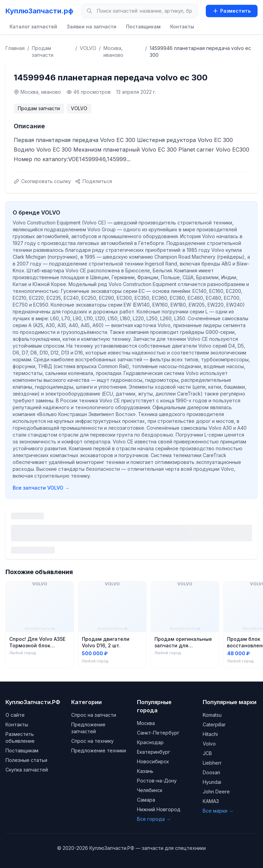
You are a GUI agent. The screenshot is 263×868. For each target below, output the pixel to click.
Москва (146, 723)
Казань (145, 771)
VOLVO (88, 48)
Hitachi (210, 734)
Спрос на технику (92, 741)
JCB (207, 753)
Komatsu (212, 715)
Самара (146, 800)
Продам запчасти (43, 51)
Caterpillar (214, 724)
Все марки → (218, 811)
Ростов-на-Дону (157, 781)
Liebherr (212, 763)
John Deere (216, 792)
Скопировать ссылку (42, 181)
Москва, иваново (113, 51)
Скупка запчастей (27, 770)
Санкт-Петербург (158, 733)
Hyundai (212, 782)
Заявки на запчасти (92, 27)
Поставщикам (143, 27)
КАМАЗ (211, 801)
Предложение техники (99, 750)
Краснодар (150, 742)
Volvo (209, 744)
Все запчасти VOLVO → (41, 488)
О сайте (15, 715)
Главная (15, 48)
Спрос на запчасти (94, 715)
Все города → (154, 819)
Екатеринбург (154, 752)
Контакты (182, 27)
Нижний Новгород (159, 809)
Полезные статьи (26, 760)
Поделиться (93, 181)
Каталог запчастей (33, 27)
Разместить (232, 11)
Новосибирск (153, 761)
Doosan (211, 772)
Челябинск (150, 790)
